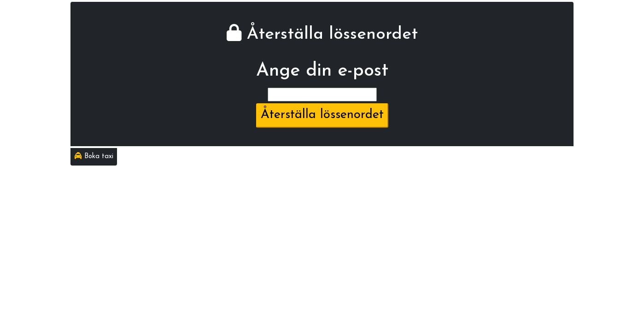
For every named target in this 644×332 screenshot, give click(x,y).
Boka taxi (94, 156)
